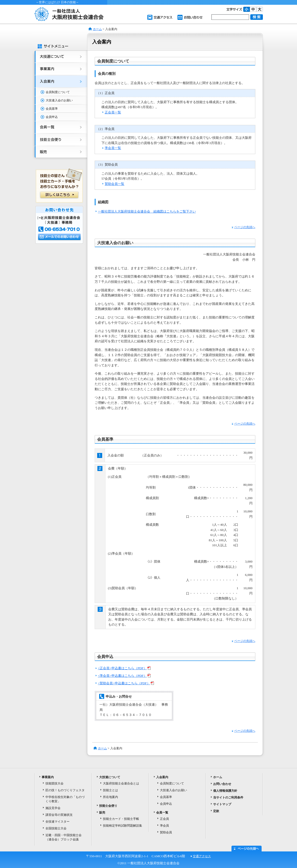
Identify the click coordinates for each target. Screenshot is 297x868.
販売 (60, 153)
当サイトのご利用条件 (228, 797)
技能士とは (110, 790)
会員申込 (52, 117)
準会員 (164, 826)
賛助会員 (166, 832)
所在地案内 (110, 797)
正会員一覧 (113, 112)
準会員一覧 (113, 148)
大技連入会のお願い (59, 100)
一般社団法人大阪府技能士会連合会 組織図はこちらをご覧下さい (147, 211)
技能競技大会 (54, 783)
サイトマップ (222, 804)
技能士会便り (60, 140)
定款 (216, 811)
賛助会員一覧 (114, 184)
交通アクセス (160, 17)
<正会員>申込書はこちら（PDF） (124, 668)
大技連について (60, 57)
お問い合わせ (190, 17)
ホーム (97, 29)
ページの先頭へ (244, 227)
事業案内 (60, 69)
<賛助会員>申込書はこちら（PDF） (126, 683)
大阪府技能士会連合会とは (121, 783)
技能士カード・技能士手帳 (121, 819)
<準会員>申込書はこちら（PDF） (124, 676)
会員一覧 (60, 127)
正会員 (164, 819)
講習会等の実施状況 (59, 815)
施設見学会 (53, 808)
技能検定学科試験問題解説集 (123, 826)
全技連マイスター (57, 822)
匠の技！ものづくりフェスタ (65, 790)
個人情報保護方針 (225, 791)
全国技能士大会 (56, 828)
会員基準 (52, 109)
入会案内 (60, 82)
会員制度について (58, 92)
